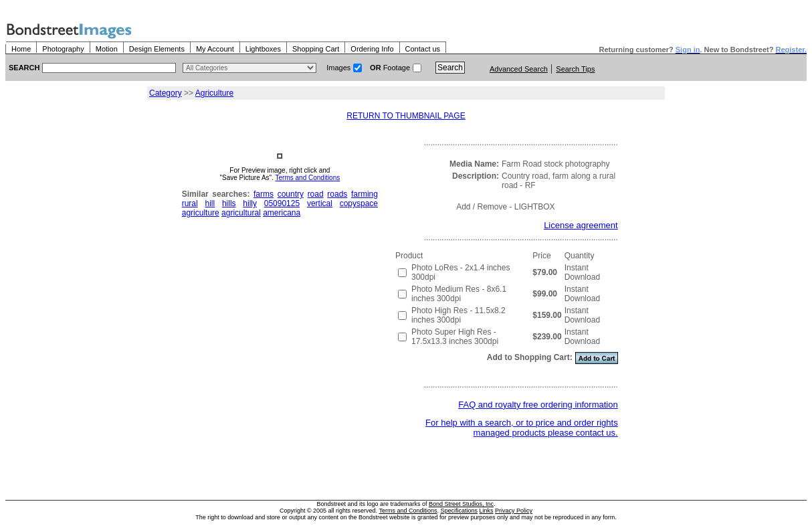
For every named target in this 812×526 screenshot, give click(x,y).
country (291, 194)
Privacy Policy (514, 511)
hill (210, 203)
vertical (320, 203)
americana (282, 213)
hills (229, 203)
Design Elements (157, 49)
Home (21, 49)
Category (166, 93)
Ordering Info (372, 49)
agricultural (241, 213)
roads (337, 194)
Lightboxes (263, 49)
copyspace (359, 203)
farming (365, 194)
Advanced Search (519, 69)
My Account (215, 49)
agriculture (201, 213)
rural (190, 203)
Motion (107, 49)
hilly (250, 203)
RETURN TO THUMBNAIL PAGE (406, 116)
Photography (63, 49)
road (316, 194)
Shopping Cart (316, 49)
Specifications (460, 511)
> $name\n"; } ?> (249, 68)
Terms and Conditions (308, 178)
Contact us (423, 49)
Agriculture (214, 93)
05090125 (282, 203)
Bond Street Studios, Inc (461, 504)
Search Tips (575, 69)
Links (487, 511)
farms (264, 194)
